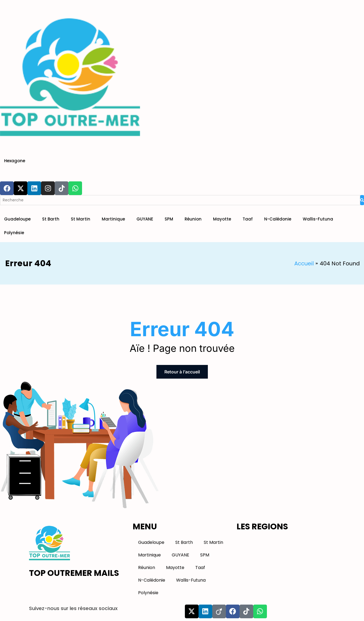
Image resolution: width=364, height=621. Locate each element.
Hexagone (15, 161)
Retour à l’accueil (182, 372)
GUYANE (145, 219)
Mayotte (222, 219)
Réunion (193, 219)
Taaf (248, 219)
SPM (169, 219)
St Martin (81, 219)
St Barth (51, 219)
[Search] (180, 200)
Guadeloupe (17, 219)
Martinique (113, 219)
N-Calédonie (278, 219)
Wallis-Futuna (318, 219)
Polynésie (14, 233)
